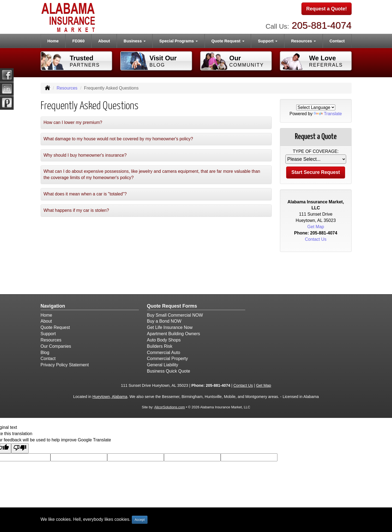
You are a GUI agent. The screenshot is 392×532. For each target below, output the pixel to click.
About (104, 41)
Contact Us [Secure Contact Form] (316, 239)
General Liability (163, 365)
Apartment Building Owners (174, 334)
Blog (45, 353)
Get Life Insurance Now (170, 327)
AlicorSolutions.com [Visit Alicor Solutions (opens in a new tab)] (169, 407)
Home (53, 41)
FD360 (78, 41)
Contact (337, 41)
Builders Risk (160, 346)
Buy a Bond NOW (164, 321)
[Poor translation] (20, 448)
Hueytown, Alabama (110, 397)
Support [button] (268, 41)
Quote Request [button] (228, 41)
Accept (140, 520)
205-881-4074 (321, 25)
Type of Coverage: (316, 151)
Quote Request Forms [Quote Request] (172, 306)
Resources (67, 88)
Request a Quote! (326, 9)
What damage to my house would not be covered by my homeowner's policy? (118, 139)
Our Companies (56, 346)
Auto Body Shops (164, 340)
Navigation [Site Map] (53, 306)
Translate (328, 114)
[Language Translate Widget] (316, 107)
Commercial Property (167, 359)
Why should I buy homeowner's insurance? (85, 155)
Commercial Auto (164, 353)
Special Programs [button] (179, 41)
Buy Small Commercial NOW (175, 315)
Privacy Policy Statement (65, 365)
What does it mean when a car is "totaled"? (85, 194)
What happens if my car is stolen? (76, 210)
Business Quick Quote (169, 371)
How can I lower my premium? (73, 122)
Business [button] (135, 41)
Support (48, 334)
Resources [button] (303, 41)
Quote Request (55, 327)
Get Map (316, 227)
